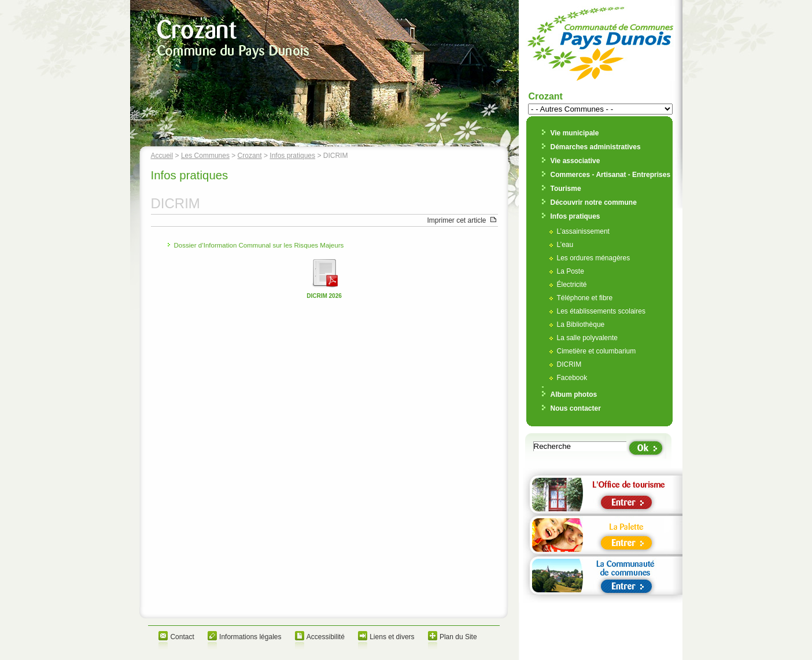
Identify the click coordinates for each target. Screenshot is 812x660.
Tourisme (566, 189)
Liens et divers (392, 637)
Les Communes (205, 156)
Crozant (250, 156)
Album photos (574, 394)
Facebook (572, 378)
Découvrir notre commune (594, 202)
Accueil (162, 156)
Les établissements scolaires (601, 311)
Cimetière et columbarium (597, 351)
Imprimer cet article (456, 220)
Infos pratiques (292, 156)
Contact (182, 637)
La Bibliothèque (581, 325)
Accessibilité (326, 637)
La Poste (571, 271)
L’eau (565, 245)
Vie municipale (575, 133)
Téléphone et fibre (585, 298)
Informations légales (250, 637)
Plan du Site (458, 637)
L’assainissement (583, 231)
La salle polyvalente (587, 338)
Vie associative (575, 161)
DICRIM (569, 364)
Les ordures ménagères (594, 258)
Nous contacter (576, 408)
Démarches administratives (596, 147)
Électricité (572, 285)
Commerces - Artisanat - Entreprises (611, 175)
